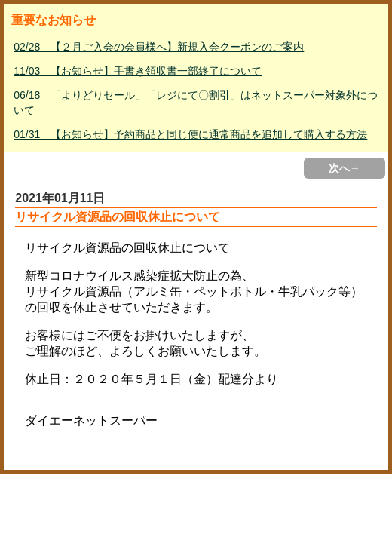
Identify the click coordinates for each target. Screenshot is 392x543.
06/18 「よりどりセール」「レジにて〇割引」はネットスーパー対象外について (196, 103)
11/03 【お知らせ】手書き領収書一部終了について (138, 71)
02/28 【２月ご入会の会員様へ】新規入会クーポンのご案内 (159, 47)
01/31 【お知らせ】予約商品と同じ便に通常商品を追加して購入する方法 (190, 134)
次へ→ (345, 168)
